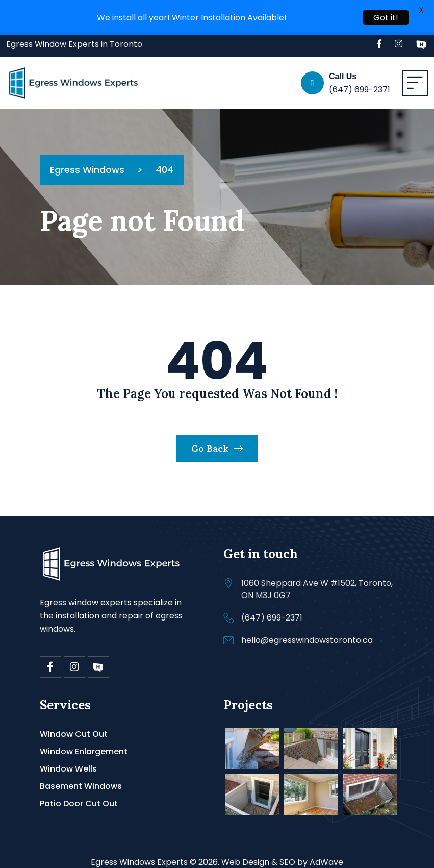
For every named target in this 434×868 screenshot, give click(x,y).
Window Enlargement (84, 742)
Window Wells (68, 760)
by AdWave (320, 853)
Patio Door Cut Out (79, 794)
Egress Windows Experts (139, 853)
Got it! (386, 18)
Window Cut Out (74, 725)
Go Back (217, 439)
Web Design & (249, 853)
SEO (287, 853)
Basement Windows (81, 777)
